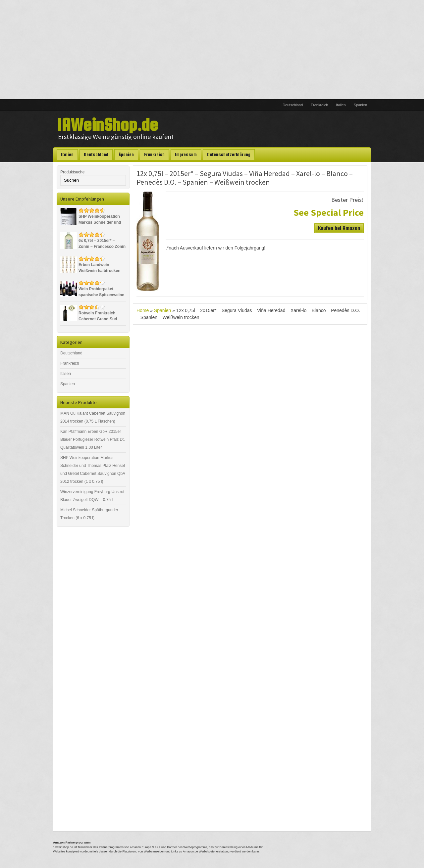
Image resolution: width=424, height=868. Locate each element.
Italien (341, 105)
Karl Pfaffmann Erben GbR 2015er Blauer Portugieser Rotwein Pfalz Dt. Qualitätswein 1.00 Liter (93, 439)
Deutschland (293, 105)
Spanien (360, 105)
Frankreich (319, 105)
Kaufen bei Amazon (339, 228)
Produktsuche (72, 172)
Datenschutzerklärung (229, 155)
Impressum (186, 155)
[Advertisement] (212, 50)
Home (143, 310)
